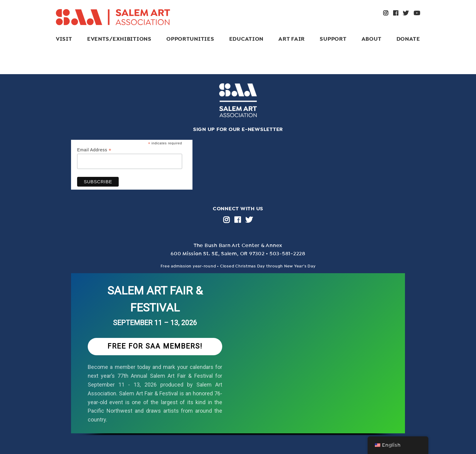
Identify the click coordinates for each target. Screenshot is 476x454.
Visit (64, 39)
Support (333, 39)
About (372, 39)
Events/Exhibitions (119, 39)
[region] (238, 361)
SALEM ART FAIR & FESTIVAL (155, 299)
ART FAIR (292, 39)
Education (246, 39)
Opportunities (190, 39)
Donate (408, 39)
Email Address (94, 150)
